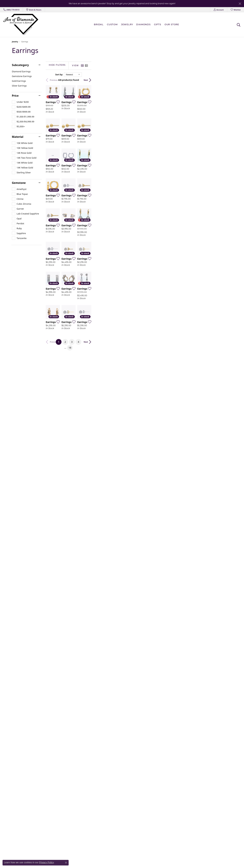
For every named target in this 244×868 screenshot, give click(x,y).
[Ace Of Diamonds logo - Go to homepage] (21, 25)
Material (18, 137)
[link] (11, 10)
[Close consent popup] (66, 863)
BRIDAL (99, 25)
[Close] (240, 4)
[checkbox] (20, 102)
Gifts (158, 25)
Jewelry (15, 42)
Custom (112, 25)
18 (153, 707)
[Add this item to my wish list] (104, 149)
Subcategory (20, 65)
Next (227, 80)
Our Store (172, 25)
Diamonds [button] (143, 25)
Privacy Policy (46, 862)
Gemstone (19, 183)
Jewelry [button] (127, 25)
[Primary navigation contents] (137, 25)
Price (15, 96)
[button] (219, 10)
